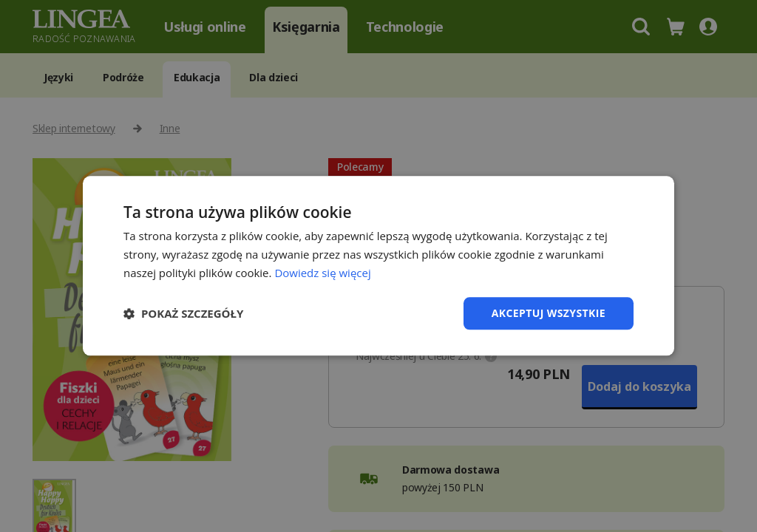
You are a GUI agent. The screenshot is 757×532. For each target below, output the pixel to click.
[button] (183, 313)
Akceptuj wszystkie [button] (549, 313)
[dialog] (378, 266)
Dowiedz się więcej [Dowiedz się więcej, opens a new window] (322, 273)
